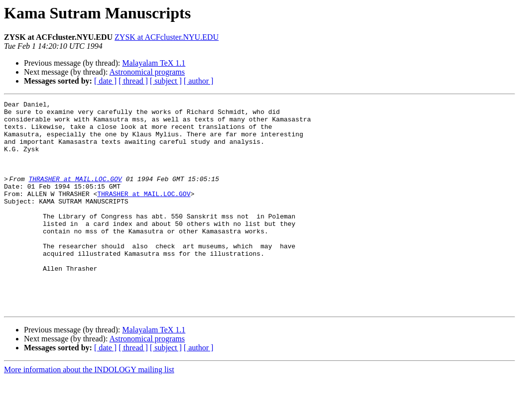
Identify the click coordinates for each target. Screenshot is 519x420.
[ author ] (199, 81)
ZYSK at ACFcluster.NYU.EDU (167, 37)
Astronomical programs (147, 72)
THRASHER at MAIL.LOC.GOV (78, 195)
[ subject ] (166, 81)
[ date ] (105, 81)
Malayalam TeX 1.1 (154, 63)
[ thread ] (133, 81)
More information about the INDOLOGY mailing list (89, 411)
